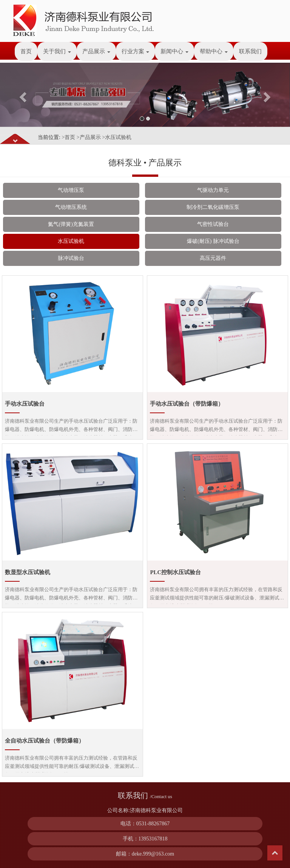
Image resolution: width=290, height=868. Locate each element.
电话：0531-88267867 (145, 824)
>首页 (68, 137)
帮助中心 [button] (214, 51)
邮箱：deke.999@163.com (145, 854)
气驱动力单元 (213, 190)
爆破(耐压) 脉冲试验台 (213, 241)
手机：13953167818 (145, 839)
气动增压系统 (71, 207)
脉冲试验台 (71, 258)
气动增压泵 (71, 190)
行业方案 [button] (136, 51)
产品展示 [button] (96, 51)
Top (275, 853)
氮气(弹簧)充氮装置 (71, 224)
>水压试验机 (117, 137)
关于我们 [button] (57, 51)
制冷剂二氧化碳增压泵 (213, 207)
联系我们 (250, 51)
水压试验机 (71, 241)
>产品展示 (89, 137)
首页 (26, 51)
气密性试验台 (213, 224)
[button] (22, 95)
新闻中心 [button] (174, 51)
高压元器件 (213, 258)
